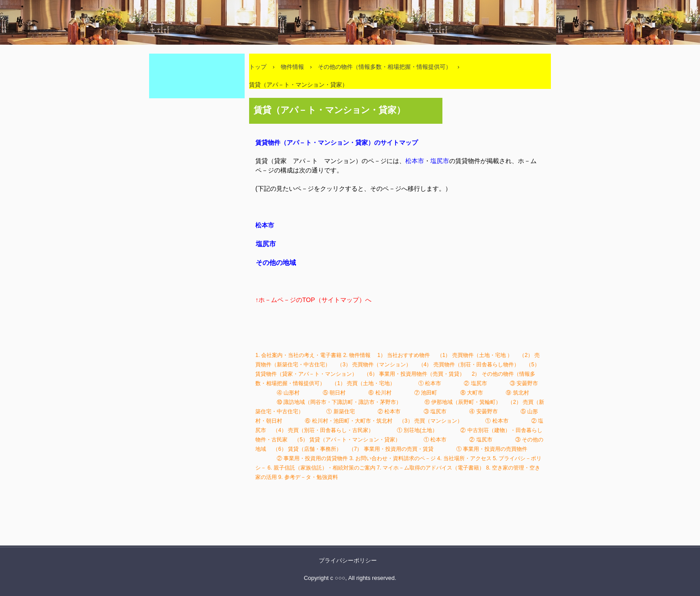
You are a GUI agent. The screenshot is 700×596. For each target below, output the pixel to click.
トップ (258, 67)
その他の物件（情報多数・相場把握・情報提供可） (385, 67)
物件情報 (292, 67)
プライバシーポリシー (348, 560)
